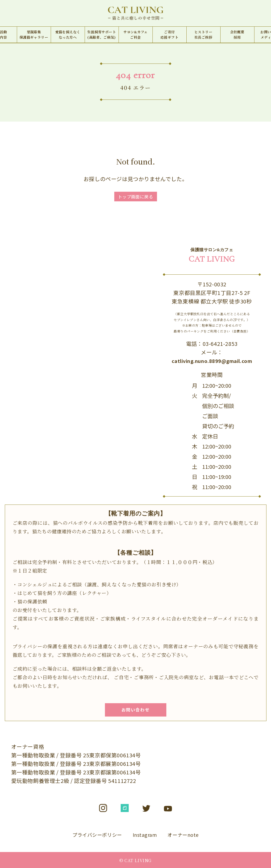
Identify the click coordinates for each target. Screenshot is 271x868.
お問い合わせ (136, 710)
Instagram (145, 835)
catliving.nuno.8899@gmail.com (212, 361)
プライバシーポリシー (97, 835)
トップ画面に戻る (136, 197)
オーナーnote (183, 835)
